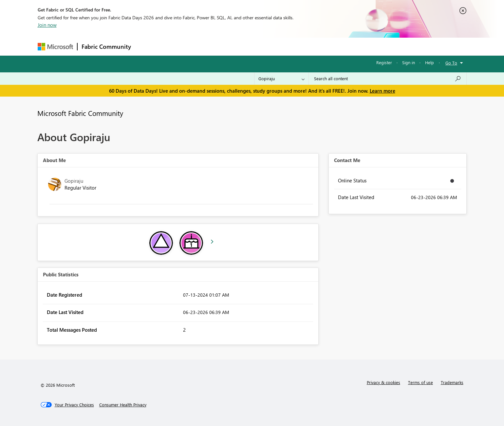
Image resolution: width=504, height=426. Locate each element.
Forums (146, 46)
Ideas (202, 46)
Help (429, 62)
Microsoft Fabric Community (80, 113)
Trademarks (452, 382)
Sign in (409, 62)
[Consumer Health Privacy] (123, 405)
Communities (231, 46)
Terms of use (420, 382)
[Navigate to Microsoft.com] (55, 47)
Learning (285, 46)
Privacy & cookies (383, 382)
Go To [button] (451, 63)
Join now (47, 25)
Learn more (383, 91)
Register (384, 62)
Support (313, 46)
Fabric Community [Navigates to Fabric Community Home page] (106, 46)
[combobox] (388, 79)
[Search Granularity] (281, 79)
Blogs (260, 46)
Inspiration (175, 46)
